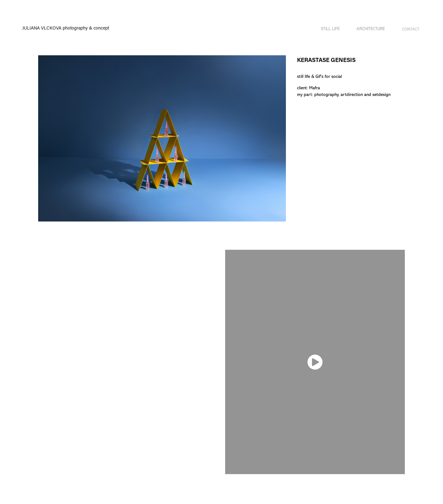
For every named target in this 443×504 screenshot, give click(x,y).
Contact (411, 29)
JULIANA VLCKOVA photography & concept (66, 28)
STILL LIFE (330, 29)
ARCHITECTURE (371, 29)
